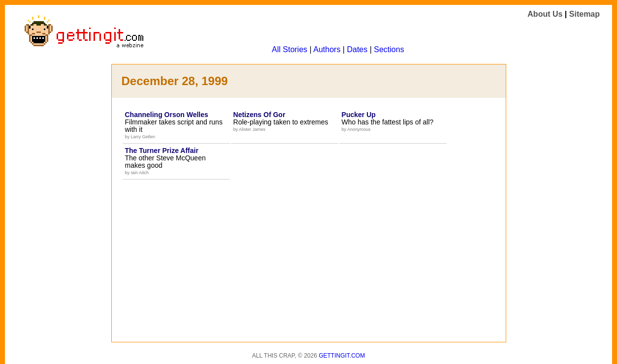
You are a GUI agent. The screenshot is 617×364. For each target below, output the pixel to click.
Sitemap (585, 14)
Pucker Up (359, 115)
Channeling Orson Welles (167, 115)
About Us (545, 14)
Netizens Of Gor (260, 115)
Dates (357, 49)
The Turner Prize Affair (162, 151)
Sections (389, 49)
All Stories (290, 49)
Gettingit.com (342, 356)
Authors (327, 49)
